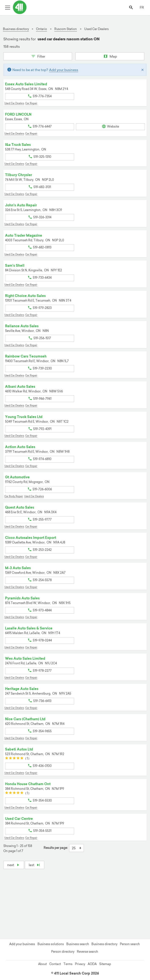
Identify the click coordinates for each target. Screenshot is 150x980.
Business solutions (51, 944)
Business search (78, 944)
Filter (38, 56)
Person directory (63, 952)
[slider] (14, 759)
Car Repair (31, 103)
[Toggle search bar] (131, 7)
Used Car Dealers (14, 103)
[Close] (143, 70)
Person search (130, 944)
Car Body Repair (14, 496)
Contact (55, 964)
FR (142, 7)
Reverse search (87, 952)
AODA (92, 964)
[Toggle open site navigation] (7, 7)
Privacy (80, 964)
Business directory (104, 944)
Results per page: (56, 848)
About (42, 964)
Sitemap (105, 964)
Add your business (64, 70)
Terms (68, 964)
